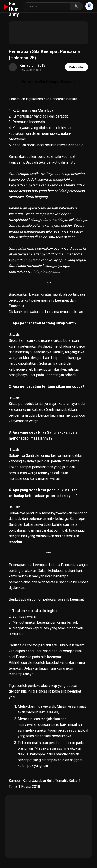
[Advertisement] (48, 33)
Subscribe (77, 67)
